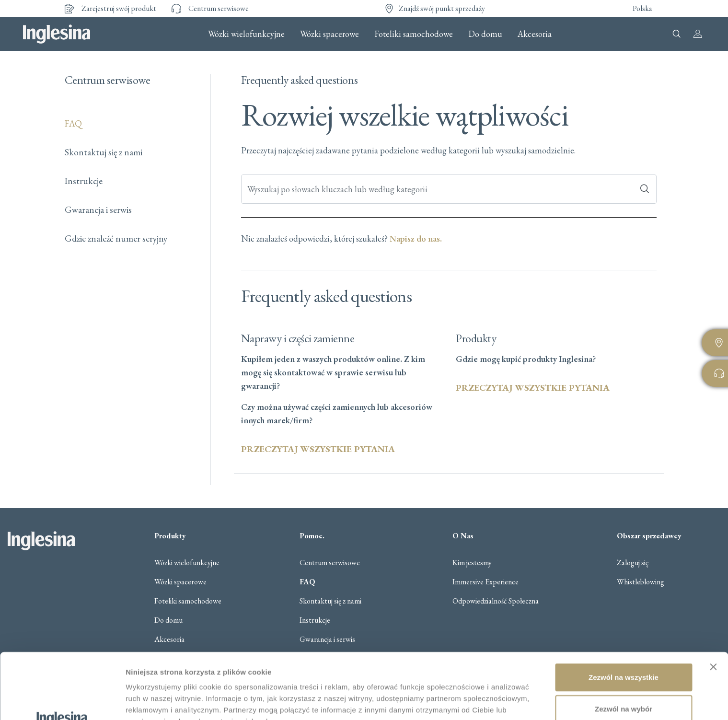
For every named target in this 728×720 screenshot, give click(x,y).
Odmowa (623, 674)
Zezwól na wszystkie (624, 611)
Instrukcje (84, 181)
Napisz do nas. (416, 238)
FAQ (73, 123)
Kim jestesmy (472, 563)
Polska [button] (642, 8)
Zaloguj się (633, 563)
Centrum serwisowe (330, 563)
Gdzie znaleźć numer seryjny (116, 238)
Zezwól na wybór (624, 643)
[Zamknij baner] (713, 601)
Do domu (485, 34)
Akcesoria (535, 34)
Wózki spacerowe (329, 34)
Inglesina (57, 34)
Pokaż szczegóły (154, 701)
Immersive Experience (485, 582)
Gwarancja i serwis (98, 210)
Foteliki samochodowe (414, 34)
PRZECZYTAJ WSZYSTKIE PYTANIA (318, 449)
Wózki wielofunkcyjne (246, 34)
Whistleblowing (641, 582)
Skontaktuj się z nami (104, 152)
